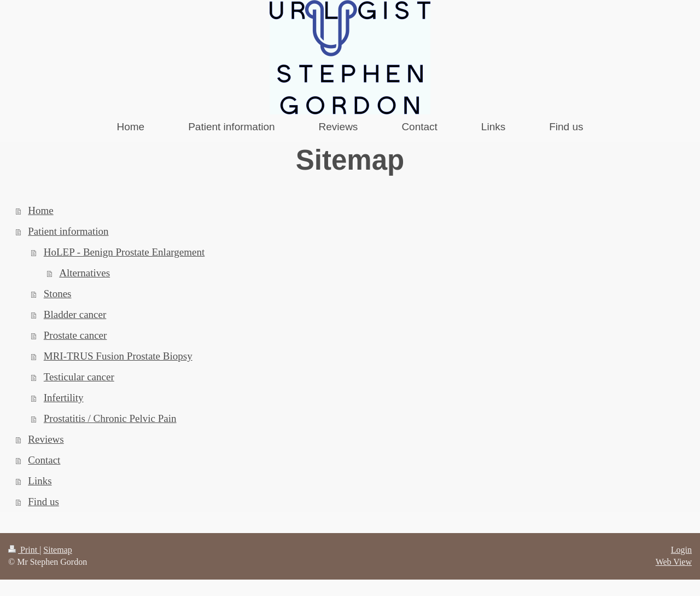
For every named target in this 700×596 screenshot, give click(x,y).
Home (40, 210)
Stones (58, 294)
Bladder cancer (75, 314)
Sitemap (57, 550)
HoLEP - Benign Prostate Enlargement (124, 252)
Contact (44, 460)
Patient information (68, 231)
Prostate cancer (75, 335)
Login (681, 550)
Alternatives (84, 273)
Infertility (64, 398)
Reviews (46, 439)
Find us (43, 502)
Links (40, 481)
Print (24, 550)
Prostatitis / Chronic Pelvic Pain (110, 418)
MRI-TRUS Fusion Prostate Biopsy (118, 356)
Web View (674, 562)
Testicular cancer (79, 377)
